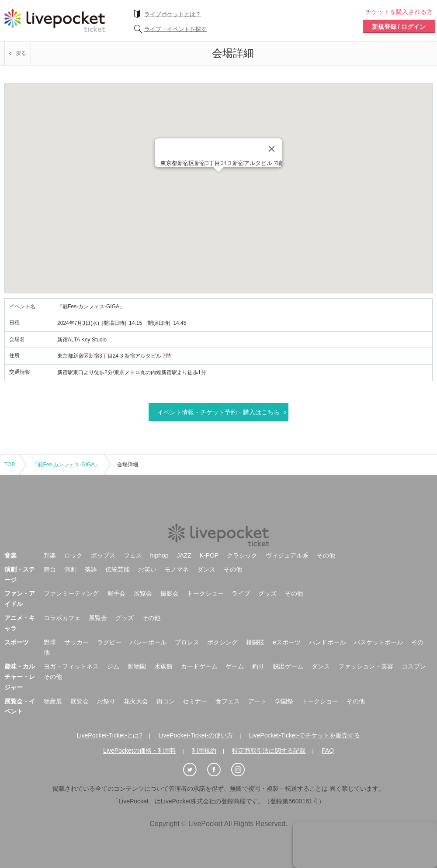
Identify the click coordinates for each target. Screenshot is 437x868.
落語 (91, 569)
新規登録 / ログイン (399, 27)
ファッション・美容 (366, 666)
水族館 (163, 666)
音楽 (10, 555)
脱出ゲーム (288, 666)
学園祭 (284, 701)
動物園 (137, 666)
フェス (133, 555)
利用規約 (204, 751)
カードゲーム (199, 666)
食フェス (228, 701)
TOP (10, 465)
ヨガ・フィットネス (71, 666)
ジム (113, 666)
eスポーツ (287, 642)
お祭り (106, 701)
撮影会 (170, 593)
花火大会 (136, 701)
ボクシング (222, 642)
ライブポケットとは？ (173, 14)
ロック (73, 555)
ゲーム (235, 666)
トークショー (205, 593)
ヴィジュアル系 (287, 555)
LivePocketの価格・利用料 (139, 751)
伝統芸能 (118, 569)
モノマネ (177, 569)
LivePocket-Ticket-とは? (110, 735)
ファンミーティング (71, 593)
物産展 (53, 701)
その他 (326, 555)
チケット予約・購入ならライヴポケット (55, 21)
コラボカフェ (62, 618)
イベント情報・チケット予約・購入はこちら (218, 412)
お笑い (147, 569)
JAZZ (184, 555)
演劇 (70, 569)
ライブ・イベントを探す (175, 29)
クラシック (242, 555)
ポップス (103, 555)
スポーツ (17, 642)
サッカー (76, 642)
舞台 (50, 569)
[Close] (272, 149)
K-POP (209, 555)
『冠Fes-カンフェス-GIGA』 (66, 465)
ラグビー (109, 642)
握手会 (116, 593)
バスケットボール (378, 642)
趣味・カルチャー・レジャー (20, 677)
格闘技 (255, 642)
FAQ (328, 751)
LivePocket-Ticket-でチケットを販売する (305, 735)
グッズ (267, 593)
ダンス (206, 569)
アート (257, 701)
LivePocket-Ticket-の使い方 (196, 735)
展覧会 (143, 593)
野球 (50, 642)
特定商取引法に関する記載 (269, 751)
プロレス (187, 642)
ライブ (241, 593)
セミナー (195, 701)
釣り (258, 666)
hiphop (160, 555)
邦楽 (50, 555)
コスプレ (414, 666)
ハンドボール (327, 642)
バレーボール (148, 642)
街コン (166, 701)
